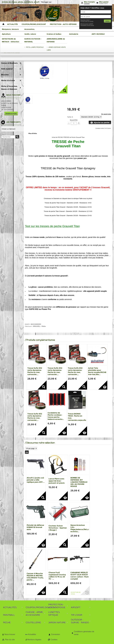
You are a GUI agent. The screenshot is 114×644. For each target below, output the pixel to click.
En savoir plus (106, 114)
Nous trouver (10, 634)
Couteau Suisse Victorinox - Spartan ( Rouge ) (58, 528)
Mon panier (104, 2)
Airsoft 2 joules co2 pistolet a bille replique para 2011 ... (36, 480)
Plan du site (10, 640)
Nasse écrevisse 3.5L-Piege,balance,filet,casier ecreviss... (82, 528)
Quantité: (74, 120)
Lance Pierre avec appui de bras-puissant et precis (57, 481)
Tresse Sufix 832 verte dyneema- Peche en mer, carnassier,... (35, 371)
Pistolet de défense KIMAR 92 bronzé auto (35, 527)
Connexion (87, 4)
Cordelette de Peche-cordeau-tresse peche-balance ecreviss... (56, 416)
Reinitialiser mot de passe (87, 25)
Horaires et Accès (11, 114)
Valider (107, 21)
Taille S (70, 117)
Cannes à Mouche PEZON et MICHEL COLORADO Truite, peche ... (35, 577)
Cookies (54, 640)
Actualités (32, 634)
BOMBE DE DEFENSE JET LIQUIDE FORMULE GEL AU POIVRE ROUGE (79, 482)
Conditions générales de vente (84, 633)
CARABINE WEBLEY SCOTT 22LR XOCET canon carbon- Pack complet (80, 576)
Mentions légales (34, 640)
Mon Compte (89, 2)
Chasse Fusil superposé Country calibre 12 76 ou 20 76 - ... (57, 576)
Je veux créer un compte (87, 21)
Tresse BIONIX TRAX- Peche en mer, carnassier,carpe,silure (78, 417)
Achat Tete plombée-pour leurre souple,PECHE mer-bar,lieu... (97, 371)
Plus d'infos (33, 133)
